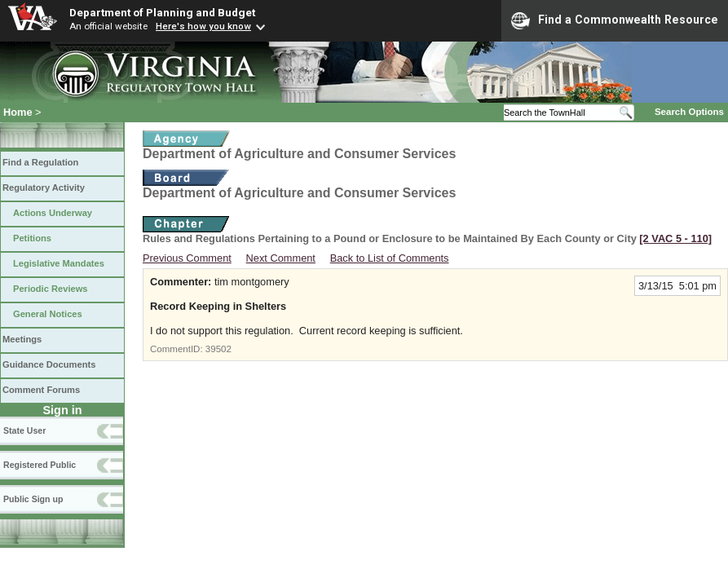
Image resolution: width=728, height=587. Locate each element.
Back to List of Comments (390, 258)
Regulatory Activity (44, 188)
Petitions (32, 238)
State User (24, 430)
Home (18, 112)
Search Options (689, 112)
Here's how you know (203, 26)
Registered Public (40, 465)
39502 (218, 349)
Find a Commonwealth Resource (615, 20)
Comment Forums (41, 390)
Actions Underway (53, 213)
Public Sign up (33, 499)
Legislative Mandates (59, 263)
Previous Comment (187, 258)
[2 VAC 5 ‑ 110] (675, 238)
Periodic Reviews (51, 289)
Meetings (22, 339)
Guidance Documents (49, 364)
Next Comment (281, 258)
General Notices (48, 314)
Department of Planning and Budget (162, 12)
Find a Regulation (40, 162)
